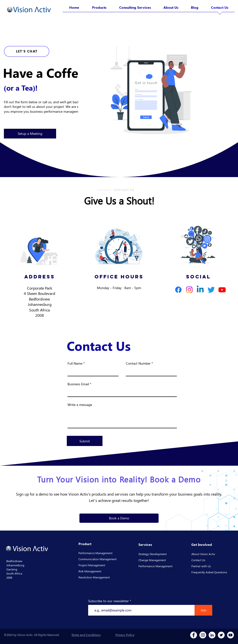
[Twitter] (211, 290)
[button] (30, 134)
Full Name (75, 363)
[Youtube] (222, 290)
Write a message (80, 405)
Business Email (78, 384)
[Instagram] (189, 290)
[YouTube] (230, 635)
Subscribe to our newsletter (108, 601)
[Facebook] (178, 290)
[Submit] (85, 441)
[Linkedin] (200, 290)
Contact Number (138, 363)
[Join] (203, 610)
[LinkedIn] (212, 635)
